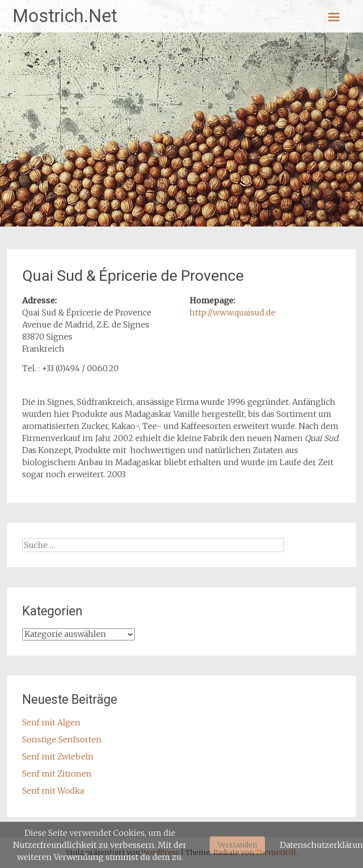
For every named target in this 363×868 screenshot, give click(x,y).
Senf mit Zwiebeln (58, 756)
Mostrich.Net (65, 16)
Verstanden (237, 845)
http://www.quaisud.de (233, 312)
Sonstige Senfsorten (62, 739)
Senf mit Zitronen (57, 774)
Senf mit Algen (51, 722)
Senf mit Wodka (53, 791)
